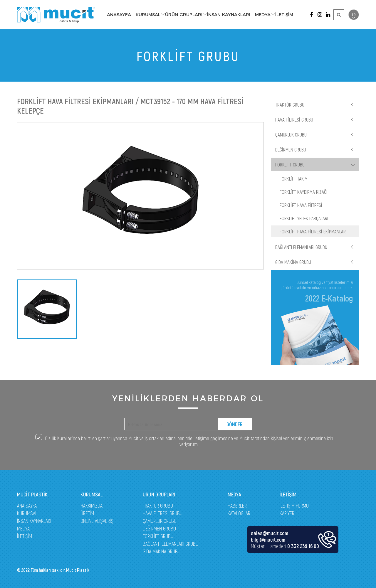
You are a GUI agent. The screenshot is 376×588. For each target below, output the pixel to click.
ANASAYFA (119, 15)
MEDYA (263, 15)
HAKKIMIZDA (92, 506)
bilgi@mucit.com (268, 540)
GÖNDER (235, 424)
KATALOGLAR (239, 513)
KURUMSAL (148, 15)
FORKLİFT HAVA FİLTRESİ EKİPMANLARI (313, 231)
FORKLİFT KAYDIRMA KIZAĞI (303, 192)
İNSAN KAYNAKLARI (229, 15)
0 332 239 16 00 (303, 546)
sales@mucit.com (270, 533)
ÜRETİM (87, 513)
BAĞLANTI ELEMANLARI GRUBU (301, 247)
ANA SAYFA (27, 506)
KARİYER (287, 513)
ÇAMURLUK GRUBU (291, 134)
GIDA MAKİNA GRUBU (293, 262)
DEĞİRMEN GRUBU (291, 149)
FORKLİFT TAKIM (294, 178)
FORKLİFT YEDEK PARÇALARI (304, 218)
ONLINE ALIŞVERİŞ (97, 521)
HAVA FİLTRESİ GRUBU (294, 119)
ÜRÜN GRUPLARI (184, 15)
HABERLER (237, 506)
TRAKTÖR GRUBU (290, 105)
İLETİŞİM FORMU (294, 506)
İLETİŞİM (284, 15)
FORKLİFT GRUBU (290, 164)
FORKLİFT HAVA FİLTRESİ (301, 205)
